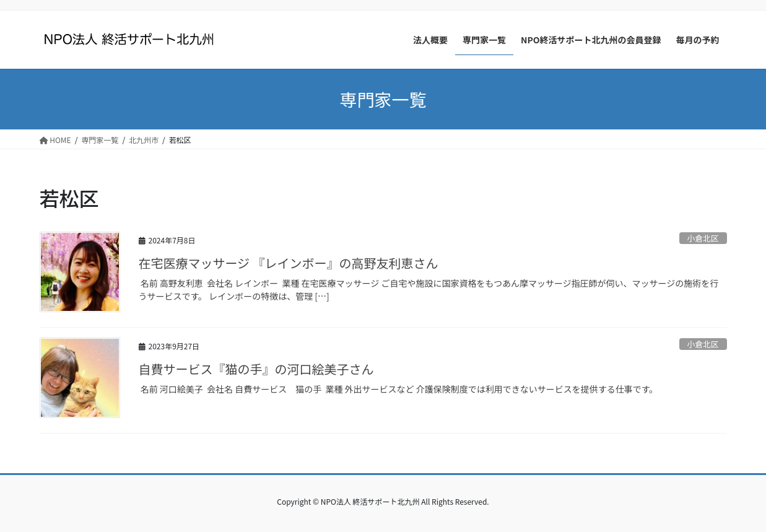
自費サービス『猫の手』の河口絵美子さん (256, 369)
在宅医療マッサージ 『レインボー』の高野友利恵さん (289, 263)
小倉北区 (703, 238)
